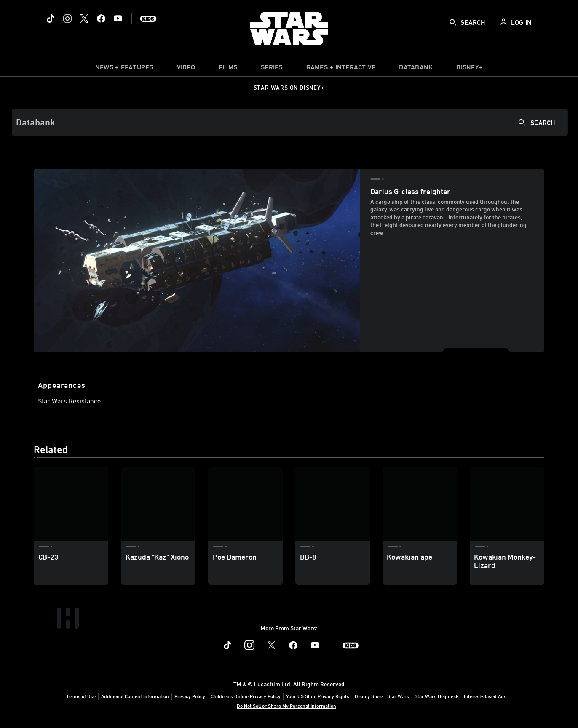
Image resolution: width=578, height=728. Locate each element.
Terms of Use (81, 696)
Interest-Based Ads (485, 696)
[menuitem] (186, 69)
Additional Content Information (135, 696)
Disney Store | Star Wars (382, 696)
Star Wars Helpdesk (436, 696)
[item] (124, 69)
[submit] (453, 22)
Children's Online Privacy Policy (246, 696)
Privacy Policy (190, 696)
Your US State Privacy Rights (318, 696)
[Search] (290, 122)
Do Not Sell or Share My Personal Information (286, 706)
